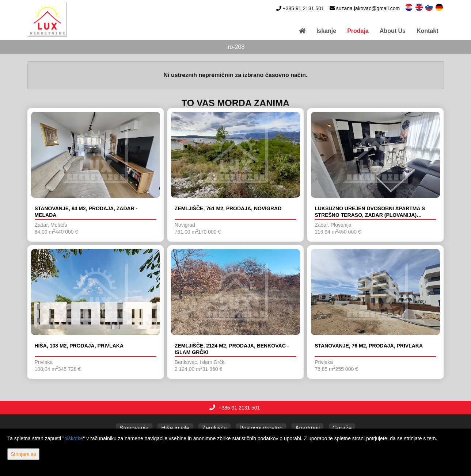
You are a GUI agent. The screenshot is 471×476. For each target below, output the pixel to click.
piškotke (74, 438)
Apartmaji (308, 428)
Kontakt (428, 31)
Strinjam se (23, 454)
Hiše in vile (175, 428)
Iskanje (326, 31)
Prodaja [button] (358, 31)
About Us (393, 31)
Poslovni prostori (261, 428)
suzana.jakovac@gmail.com (368, 8)
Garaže (342, 428)
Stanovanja (134, 428)
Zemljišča (214, 428)
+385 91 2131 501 (303, 8)
